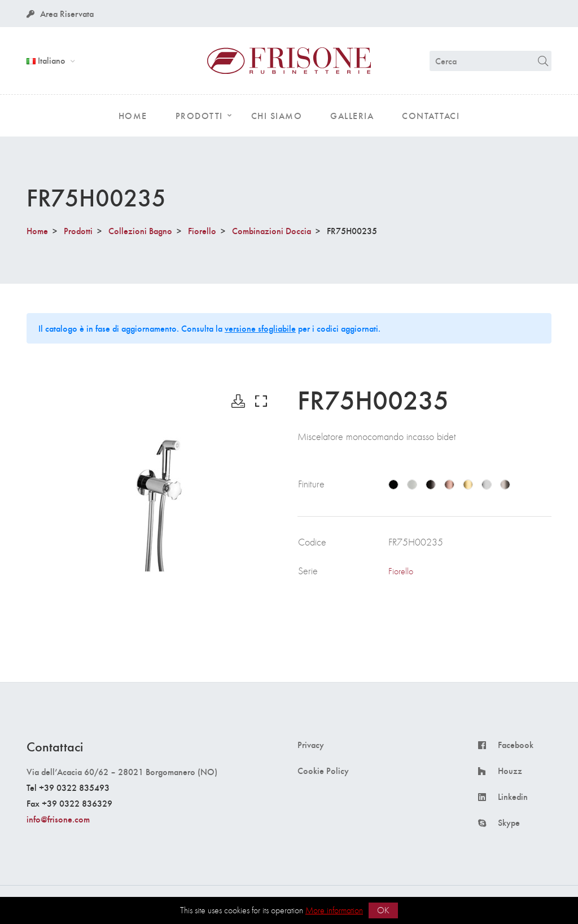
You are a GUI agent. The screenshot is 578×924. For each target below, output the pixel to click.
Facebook (516, 745)
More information (334, 910)
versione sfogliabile (260, 328)
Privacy (311, 745)
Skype (509, 822)
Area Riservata (60, 13)
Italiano (47, 60)
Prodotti (78, 230)
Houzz (510, 771)
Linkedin (513, 797)
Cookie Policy (323, 771)
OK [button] (383, 910)
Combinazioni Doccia (272, 230)
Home (37, 230)
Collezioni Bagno (140, 230)
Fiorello (202, 230)
